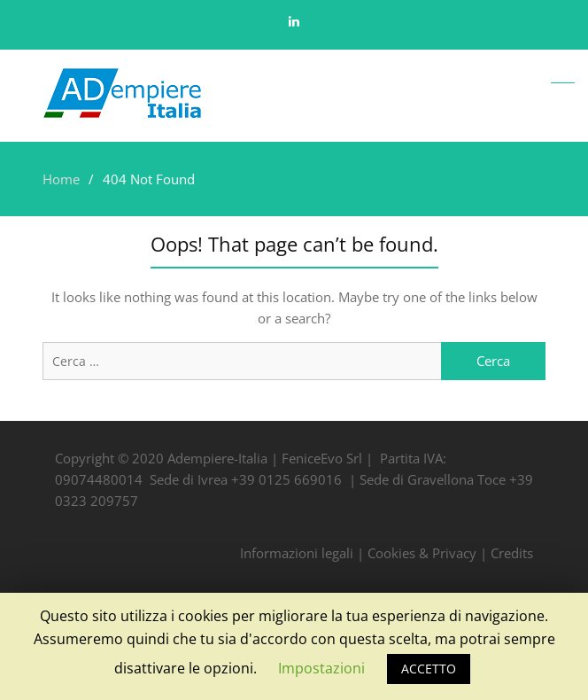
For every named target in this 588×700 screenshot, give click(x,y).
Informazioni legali (297, 553)
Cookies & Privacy (422, 553)
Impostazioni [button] (321, 668)
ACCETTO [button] (429, 669)
